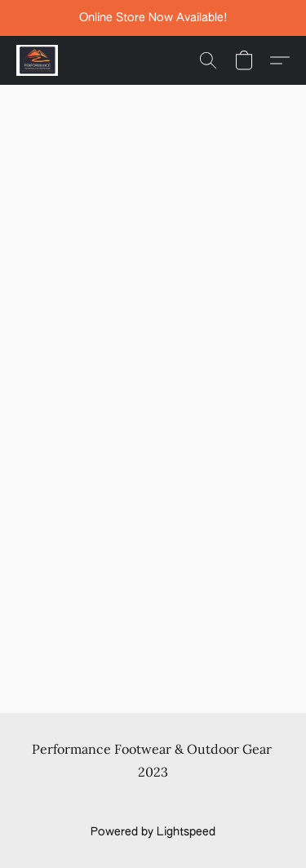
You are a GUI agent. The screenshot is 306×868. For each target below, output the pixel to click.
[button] (38, 60)
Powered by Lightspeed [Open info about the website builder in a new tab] (153, 832)
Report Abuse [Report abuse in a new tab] (153, 803)
